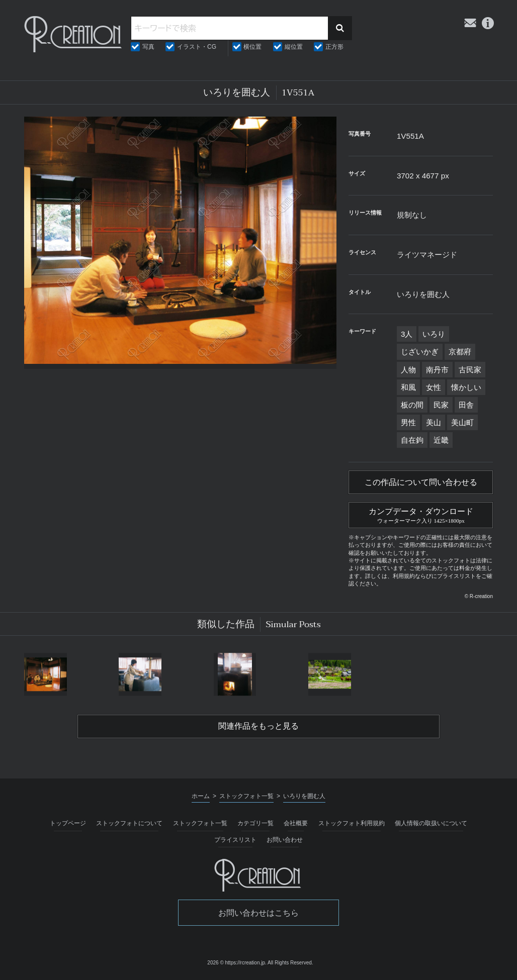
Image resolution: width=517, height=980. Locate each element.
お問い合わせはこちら (258, 913)
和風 (408, 387)
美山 (434, 422)
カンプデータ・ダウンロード (421, 514)
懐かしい (466, 387)
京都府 (460, 352)
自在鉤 (412, 440)
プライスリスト (235, 840)
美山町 (462, 422)
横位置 (252, 47)
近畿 (441, 440)
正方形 (334, 47)
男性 (408, 422)
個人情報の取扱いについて (431, 823)
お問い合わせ (285, 840)
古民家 (470, 370)
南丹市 (437, 370)
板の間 (412, 405)
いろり (434, 334)
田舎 (466, 405)
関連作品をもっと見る (258, 726)
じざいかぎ (420, 352)
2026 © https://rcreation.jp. (237, 963)
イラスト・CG (197, 47)
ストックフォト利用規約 (352, 823)
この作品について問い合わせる (421, 482)
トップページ (68, 823)
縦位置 (294, 47)
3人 (407, 334)
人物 (408, 370)
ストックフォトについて (129, 823)
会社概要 (296, 823)
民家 (441, 405)
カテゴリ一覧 (255, 823)
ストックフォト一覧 (200, 823)
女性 (434, 387)
